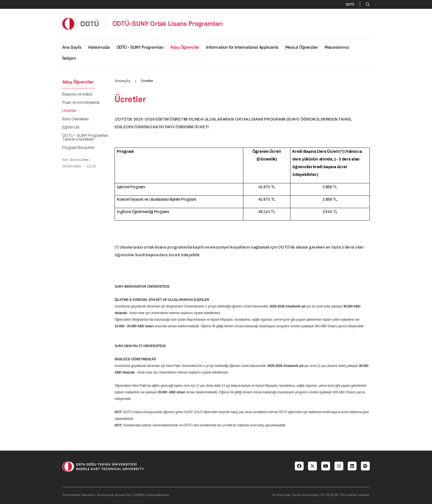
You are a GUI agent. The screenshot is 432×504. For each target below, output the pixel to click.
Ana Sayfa (72, 47)
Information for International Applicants (242, 47)
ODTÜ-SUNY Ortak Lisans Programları (168, 24)
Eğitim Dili (71, 127)
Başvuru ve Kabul (77, 94)
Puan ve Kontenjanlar (81, 103)
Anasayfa (122, 81)
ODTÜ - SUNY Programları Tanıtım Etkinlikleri (85, 138)
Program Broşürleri (78, 148)
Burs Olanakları (75, 119)
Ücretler (69, 111)
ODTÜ (350, 4)
